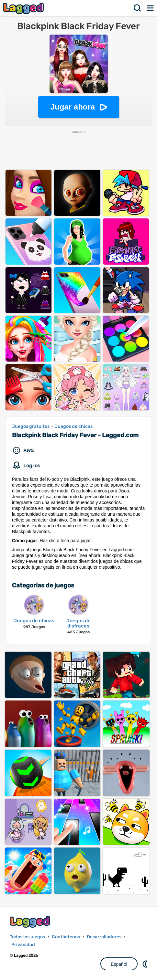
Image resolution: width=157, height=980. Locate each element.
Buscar (138, 8)
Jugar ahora (73, 107)
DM (146, 964)
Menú (151, 8)
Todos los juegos (27, 937)
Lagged (24, 8)
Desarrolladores (104, 937)
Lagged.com (31, 922)
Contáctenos (66, 937)
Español (119, 964)
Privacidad (23, 945)
